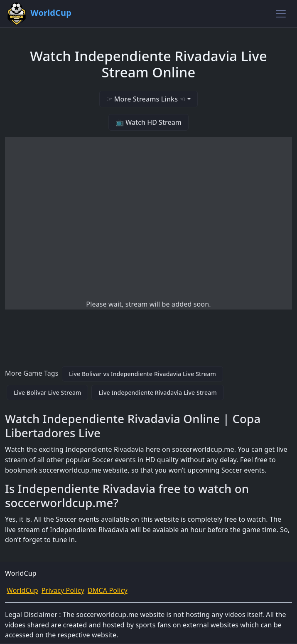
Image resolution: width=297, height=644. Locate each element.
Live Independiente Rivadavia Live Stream (157, 393)
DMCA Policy (108, 590)
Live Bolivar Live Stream (47, 393)
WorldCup (22, 590)
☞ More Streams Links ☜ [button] (146, 99)
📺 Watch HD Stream (148, 122)
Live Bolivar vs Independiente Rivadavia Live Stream (142, 374)
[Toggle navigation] (281, 14)
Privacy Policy (63, 590)
